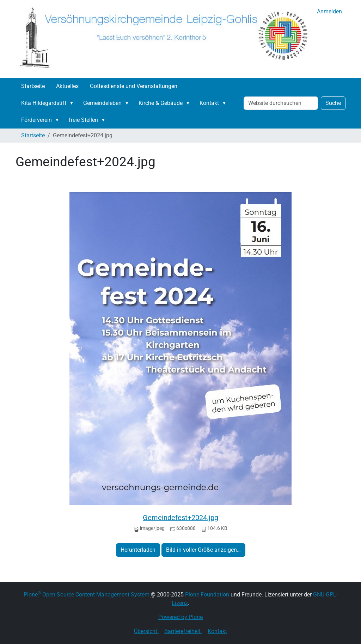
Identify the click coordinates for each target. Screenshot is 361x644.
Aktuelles (67, 86)
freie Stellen (83, 120)
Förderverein (36, 120)
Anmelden (329, 11)
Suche (333, 103)
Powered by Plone (180, 617)
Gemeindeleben (102, 103)
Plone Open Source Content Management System (87, 595)
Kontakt (209, 103)
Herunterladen (138, 550)
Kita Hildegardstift (44, 103)
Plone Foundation (207, 595)
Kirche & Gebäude (161, 103)
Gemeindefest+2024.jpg (180, 518)
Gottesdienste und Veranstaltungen (134, 86)
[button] (73, 103)
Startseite (33, 86)
